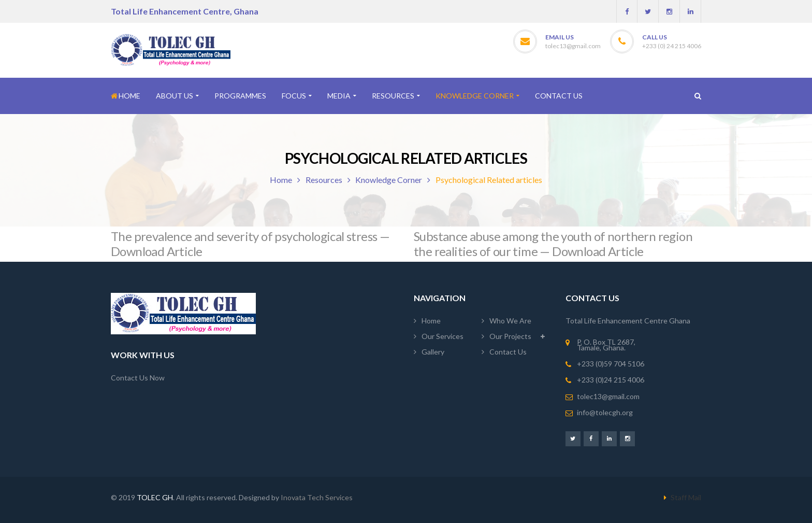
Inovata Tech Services (317, 497)
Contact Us (508, 352)
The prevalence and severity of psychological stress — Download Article (250, 244)
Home (281, 180)
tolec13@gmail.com (573, 46)
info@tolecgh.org (605, 412)
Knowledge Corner (389, 180)
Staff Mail (686, 497)
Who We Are (510, 321)
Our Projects (510, 336)
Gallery (433, 352)
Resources (324, 180)
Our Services (443, 336)
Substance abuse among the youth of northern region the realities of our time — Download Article (553, 244)
